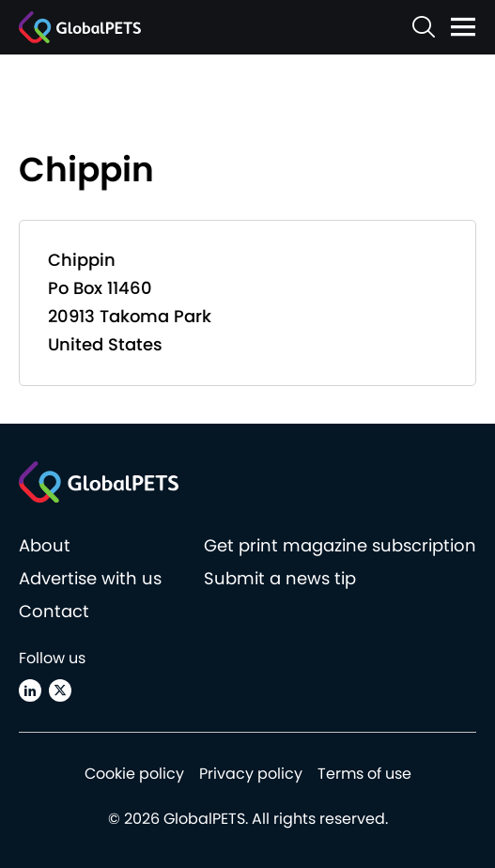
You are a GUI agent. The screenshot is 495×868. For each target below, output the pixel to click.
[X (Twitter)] (60, 690)
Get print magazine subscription (340, 545)
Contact (54, 611)
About (45, 545)
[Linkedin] (30, 690)
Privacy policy (251, 774)
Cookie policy (134, 774)
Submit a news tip (280, 578)
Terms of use (364, 774)
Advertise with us (90, 578)
